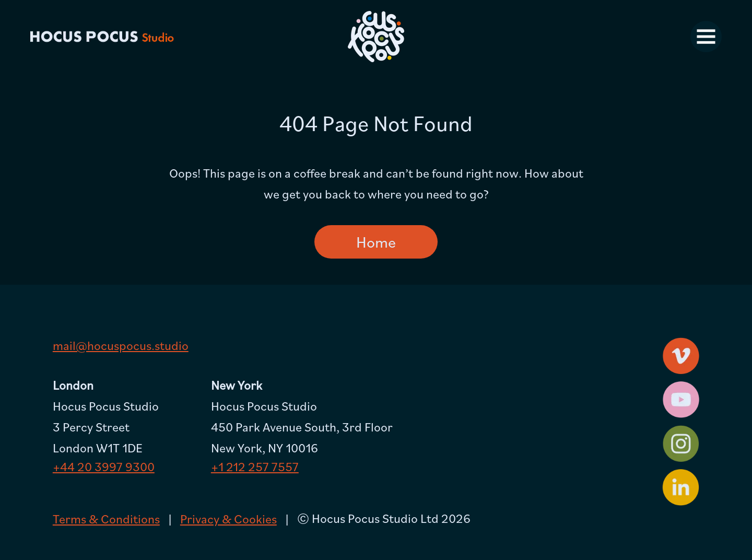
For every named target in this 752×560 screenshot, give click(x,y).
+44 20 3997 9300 (104, 466)
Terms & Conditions (106, 519)
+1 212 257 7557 (255, 466)
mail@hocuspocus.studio (121, 345)
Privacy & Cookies (228, 519)
